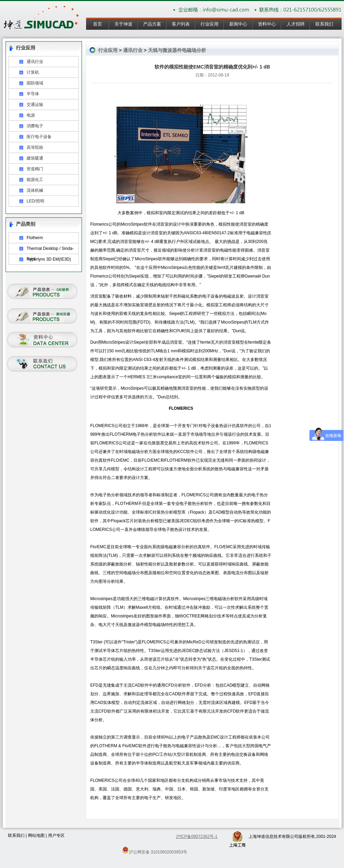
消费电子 (35, 126)
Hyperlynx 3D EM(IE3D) (49, 259)
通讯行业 (35, 62)
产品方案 (152, 24)
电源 (31, 115)
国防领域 (35, 83)
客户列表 (181, 24)
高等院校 (35, 147)
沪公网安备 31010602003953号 (155, 850)
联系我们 (324, 24)
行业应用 (210, 24)
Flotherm (35, 238)
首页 (97, 24)
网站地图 (36, 835)
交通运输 (35, 105)
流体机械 (35, 190)
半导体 (33, 94)
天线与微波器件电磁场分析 (177, 50)
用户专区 (56, 835)
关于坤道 (123, 24)
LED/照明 (35, 201)
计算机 (33, 72)
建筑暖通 (35, 158)
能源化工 (35, 180)
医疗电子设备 (39, 137)
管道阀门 (35, 169)
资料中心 (267, 24)
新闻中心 (238, 24)
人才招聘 (296, 24)
